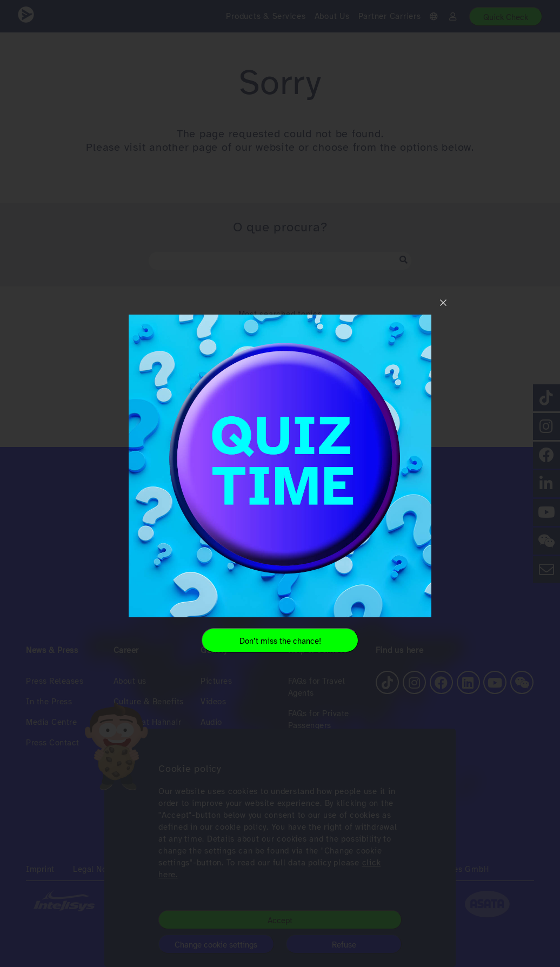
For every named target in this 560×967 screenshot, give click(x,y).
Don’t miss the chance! (280, 641)
